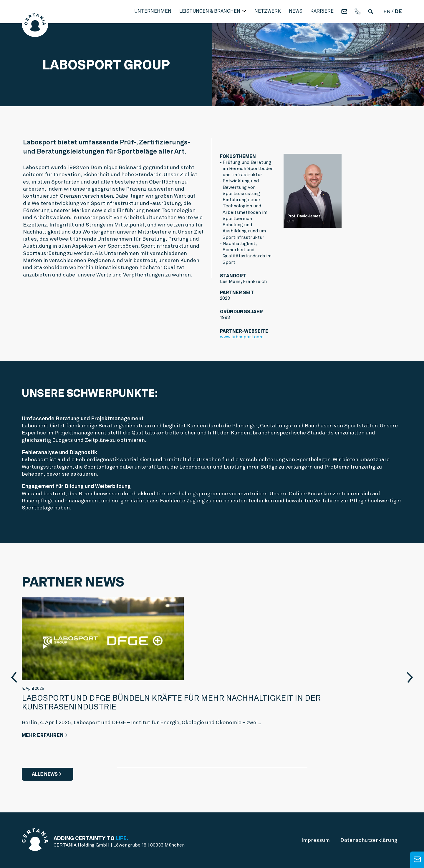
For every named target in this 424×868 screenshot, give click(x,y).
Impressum (316, 840)
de (398, 11)
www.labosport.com (242, 337)
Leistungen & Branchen (210, 11)
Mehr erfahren (43, 735)
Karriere (322, 11)
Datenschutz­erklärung (369, 840)
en (387, 11)
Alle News (45, 774)
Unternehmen (153, 11)
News (296, 11)
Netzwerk (268, 11)
